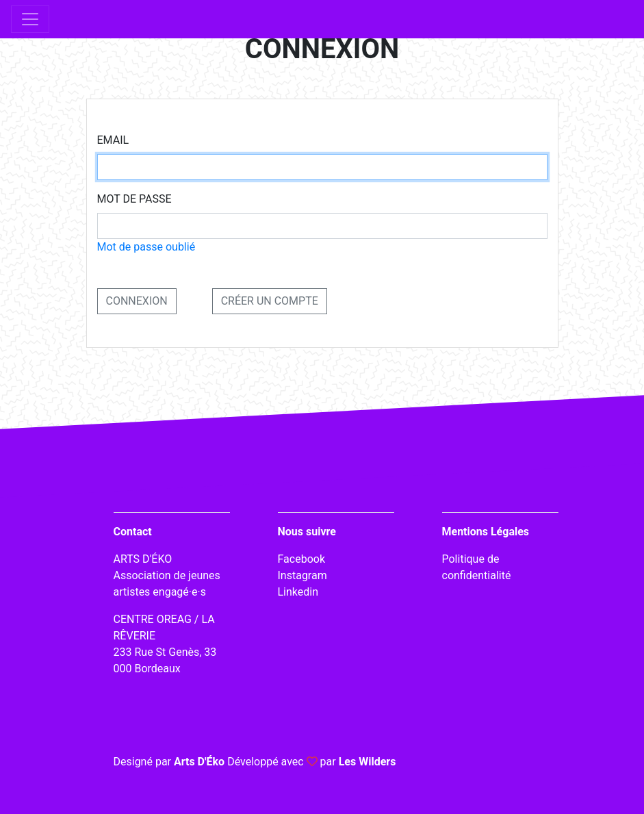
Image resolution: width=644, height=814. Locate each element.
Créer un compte (270, 301)
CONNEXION (137, 301)
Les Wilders (368, 762)
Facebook (301, 559)
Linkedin (298, 592)
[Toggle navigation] (30, 19)
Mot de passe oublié (146, 247)
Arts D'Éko (199, 762)
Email (113, 140)
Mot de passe (134, 199)
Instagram (302, 575)
